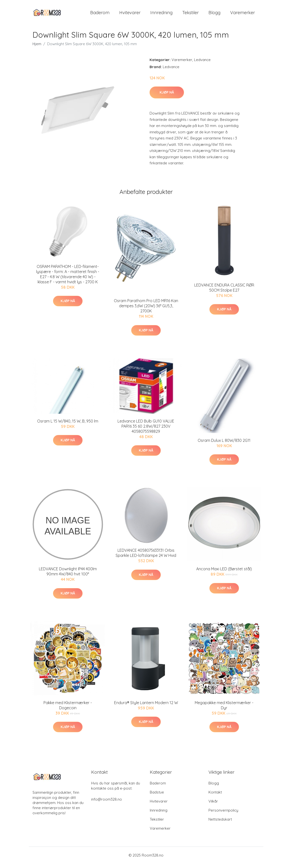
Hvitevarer (130, 15)
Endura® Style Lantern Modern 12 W (146, 707)
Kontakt (215, 797)
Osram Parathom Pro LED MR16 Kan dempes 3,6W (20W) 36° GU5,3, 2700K (146, 310)
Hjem (37, 48)
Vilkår (213, 806)
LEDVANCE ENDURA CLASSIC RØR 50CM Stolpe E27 (224, 292)
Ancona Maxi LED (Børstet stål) (224, 573)
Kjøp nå (167, 96)
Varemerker (243, 15)
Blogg (214, 15)
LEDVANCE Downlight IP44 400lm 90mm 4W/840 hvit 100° (68, 576)
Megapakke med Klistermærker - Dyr (224, 709)
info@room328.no (107, 804)
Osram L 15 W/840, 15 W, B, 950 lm (68, 425)
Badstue (157, 797)
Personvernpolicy (223, 815)
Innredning (161, 15)
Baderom (100, 15)
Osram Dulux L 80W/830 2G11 (224, 445)
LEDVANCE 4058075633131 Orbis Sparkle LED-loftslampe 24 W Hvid (146, 557)
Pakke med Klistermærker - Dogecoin (68, 709)
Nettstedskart (220, 824)
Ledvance (202, 64)
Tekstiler (190, 15)
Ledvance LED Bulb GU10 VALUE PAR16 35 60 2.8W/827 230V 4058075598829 (146, 430)
